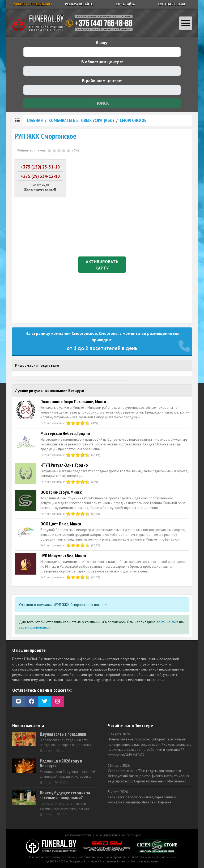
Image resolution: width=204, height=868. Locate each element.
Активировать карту (102, 265)
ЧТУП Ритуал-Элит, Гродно (64, 465)
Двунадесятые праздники (63, 734)
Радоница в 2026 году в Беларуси (61, 763)
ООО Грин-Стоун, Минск (61, 492)
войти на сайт (167, 622)
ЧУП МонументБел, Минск (63, 556)
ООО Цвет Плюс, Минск (61, 524)
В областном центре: (102, 62)
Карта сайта (125, 4)
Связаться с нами (171, 4)
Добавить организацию (33, 4)
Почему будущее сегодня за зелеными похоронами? (65, 795)
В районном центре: (102, 81)
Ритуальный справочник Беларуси (74, 23)
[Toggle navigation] (186, 23)
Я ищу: (102, 43)
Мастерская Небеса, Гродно (65, 433)
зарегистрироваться (35, 627)
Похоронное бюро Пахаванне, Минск (73, 402)
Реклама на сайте (79, 4)
